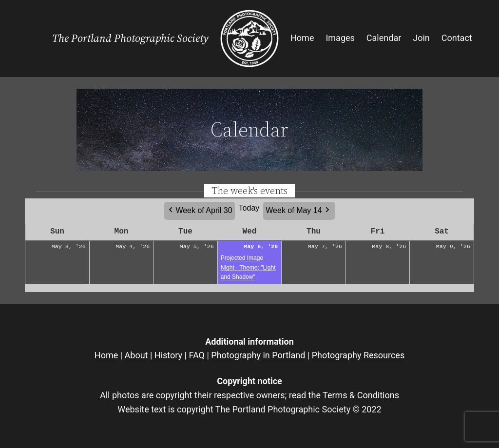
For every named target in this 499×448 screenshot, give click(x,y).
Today (249, 208)
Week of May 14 (294, 210)
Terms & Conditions (361, 395)
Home (106, 355)
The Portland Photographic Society (130, 38)
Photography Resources (358, 355)
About (136, 355)
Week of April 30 (204, 210)
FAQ (196, 355)
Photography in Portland (258, 355)
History (168, 355)
